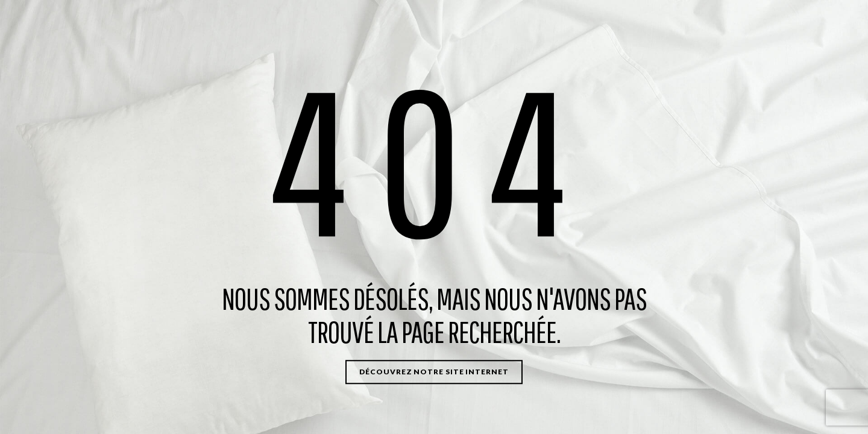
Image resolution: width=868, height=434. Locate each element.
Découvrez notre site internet (434, 372)
